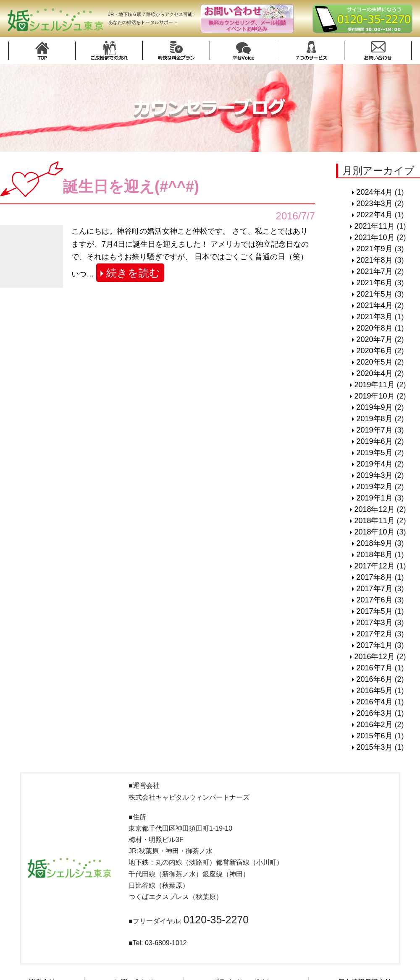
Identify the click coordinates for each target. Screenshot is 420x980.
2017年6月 (374, 600)
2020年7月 (374, 339)
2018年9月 (374, 543)
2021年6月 (374, 283)
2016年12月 (374, 657)
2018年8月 (374, 555)
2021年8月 (374, 260)
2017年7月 (374, 589)
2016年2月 (374, 725)
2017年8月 (374, 577)
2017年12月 (374, 566)
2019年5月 (374, 453)
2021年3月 (374, 317)
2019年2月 (374, 487)
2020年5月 (374, 362)
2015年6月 (374, 736)
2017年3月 (374, 623)
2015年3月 (374, 747)
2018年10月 (374, 532)
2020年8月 (374, 328)
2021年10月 (374, 237)
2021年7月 (374, 271)
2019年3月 (374, 475)
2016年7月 (374, 668)
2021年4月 (374, 305)
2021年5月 (374, 294)
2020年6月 (374, 351)
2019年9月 (374, 407)
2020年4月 (374, 373)
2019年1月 (374, 498)
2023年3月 (374, 203)
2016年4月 (374, 702)
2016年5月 (374, 691)
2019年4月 (374, 464)
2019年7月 (374, 430)
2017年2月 (374, 634)
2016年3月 (374, 713)
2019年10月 (374, 396)
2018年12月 (374, 509)
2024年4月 (374, 192)
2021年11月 (374, 226)
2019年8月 (374, 419)
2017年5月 (374, 611)
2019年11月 (374, 385)
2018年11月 (374, 521)
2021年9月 (374, 249)
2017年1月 (374, 645)
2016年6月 (374, 679)
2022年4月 (374, 215)
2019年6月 (374, 441)
